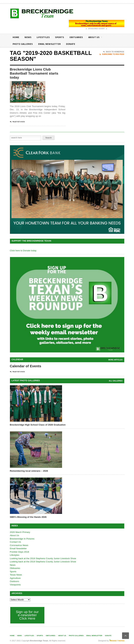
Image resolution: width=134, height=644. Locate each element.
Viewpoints (15, 585)
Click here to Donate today (23, 251)
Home (16, 37)
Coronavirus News (19, 545)
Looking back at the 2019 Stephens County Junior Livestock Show (43, 562)
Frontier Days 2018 (20, 552)
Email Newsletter (49, 44)
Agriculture (15, 578)
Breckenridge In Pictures (22, 539)
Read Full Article (17, 122)
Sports (59, 37)
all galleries (116, 381)
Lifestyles (43, 37)
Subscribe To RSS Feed (112, 54)
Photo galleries (23, 44)
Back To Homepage (114, 52)
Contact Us (15, 542)
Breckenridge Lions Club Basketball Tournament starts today (34, 73)
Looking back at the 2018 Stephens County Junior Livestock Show (43, 558)
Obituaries (76, 37)
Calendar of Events (26, 366)
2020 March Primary (20, 532)
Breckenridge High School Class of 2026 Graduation (38, 425)
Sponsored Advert (96, 29)
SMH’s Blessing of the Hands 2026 (28, 517)
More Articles (115, 360)
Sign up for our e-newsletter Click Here (27, 615)
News (28, 37)
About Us (95, 38)
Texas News (16, 575)
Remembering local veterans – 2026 (29, 471)
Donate (71, 44)
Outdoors (15, 581)
